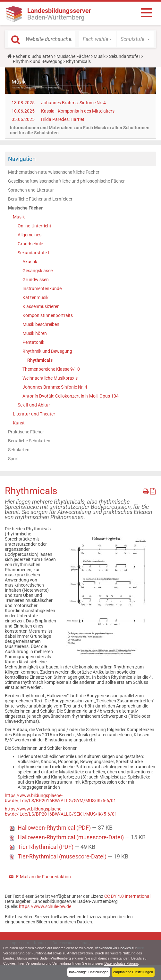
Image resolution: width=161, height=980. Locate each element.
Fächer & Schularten (33, 56)
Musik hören (35, 333)
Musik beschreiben (41, 324)
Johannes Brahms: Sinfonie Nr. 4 (73, 103)
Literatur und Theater (34, 414)
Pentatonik (33, 342)
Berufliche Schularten (29, 441)
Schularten (19, 450)
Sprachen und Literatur (31, 190)
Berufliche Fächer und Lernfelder (40, 199)
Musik (100, 56)
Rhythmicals (40, 360)
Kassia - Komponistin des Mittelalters (78, 111)
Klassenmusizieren (41, 306)
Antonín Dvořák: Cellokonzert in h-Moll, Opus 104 (71, 396)
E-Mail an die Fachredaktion (43, 877)
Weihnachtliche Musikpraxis (50, 378)
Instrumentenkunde (42, 288)
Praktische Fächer (26, 432)
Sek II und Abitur (34, 405)
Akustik (30, 262)
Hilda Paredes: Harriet (63, 119)
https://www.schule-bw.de (45, 906)
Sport (13, 459)
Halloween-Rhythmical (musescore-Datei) (71, 837)
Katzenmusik (35, 297)
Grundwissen (36, 280)
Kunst (19, 423)
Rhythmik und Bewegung (38, 61)
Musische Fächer (73, 56)
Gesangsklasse (38, 271)
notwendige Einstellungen (89, 972)
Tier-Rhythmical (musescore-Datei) (63, 856)
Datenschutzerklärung (121, 963)
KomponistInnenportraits (48, 315)
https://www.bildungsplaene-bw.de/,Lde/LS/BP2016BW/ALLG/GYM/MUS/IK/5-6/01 (60, 798)
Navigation (22, 159)
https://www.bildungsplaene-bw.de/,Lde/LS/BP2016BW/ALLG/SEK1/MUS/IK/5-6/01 (61, 811)
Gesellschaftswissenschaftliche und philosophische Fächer (66, 181)
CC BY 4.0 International (127, 896)
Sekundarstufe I (125, 56)
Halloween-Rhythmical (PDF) (55, 828)
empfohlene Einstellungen (133, 972)
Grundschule (30, 244)
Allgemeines (30, 235)
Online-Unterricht (34, 226)
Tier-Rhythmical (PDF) (46, 847)
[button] (97, 39)
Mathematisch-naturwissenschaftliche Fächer (54, 172)
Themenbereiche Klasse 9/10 (51, 369)
